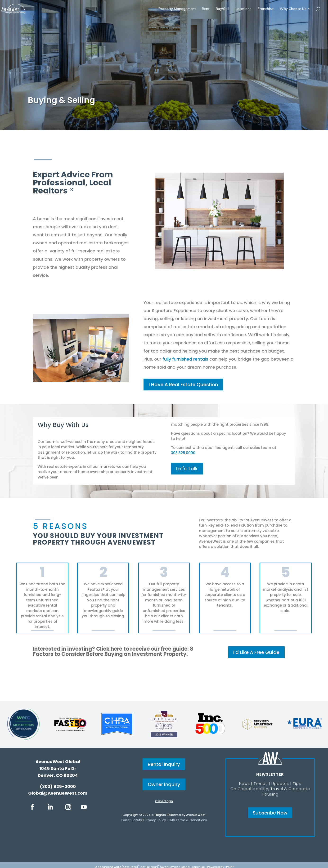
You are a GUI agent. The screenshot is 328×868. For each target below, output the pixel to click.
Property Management (177, 9)
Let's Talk (187, 469)
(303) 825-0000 (58, 786)
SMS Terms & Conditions (188, 820)
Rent (206, 9)
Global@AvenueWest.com (58, 793)
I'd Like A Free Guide (256, 652)
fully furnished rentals (185, 359)
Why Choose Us (293, 9)
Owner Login (164, 801)
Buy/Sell (222, 9)
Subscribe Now (270, 813)
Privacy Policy (155, 820)
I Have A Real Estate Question (183, 385)
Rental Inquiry (164, 764)
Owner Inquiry (164, 784)
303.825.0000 (183, 453)
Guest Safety (132, 820)
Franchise (265, 9)
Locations (243, 9)
